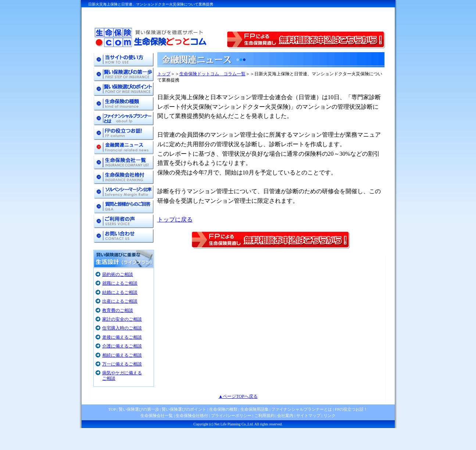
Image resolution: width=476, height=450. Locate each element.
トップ (164, 74)
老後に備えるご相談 (122, 337)
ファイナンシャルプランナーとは (302, 409)
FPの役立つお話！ (351, 409)
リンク (330, 415)
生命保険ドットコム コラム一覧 (212, 74)
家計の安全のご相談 (122, 319)
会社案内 (285, 415)
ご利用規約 (264, 415)
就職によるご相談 (120, 283)
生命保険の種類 (223, 409)
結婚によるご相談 (120, 292)
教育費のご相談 (118, 310)
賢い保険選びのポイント (184, 409)
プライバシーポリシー (231, 415)
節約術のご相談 (118, 274)
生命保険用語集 (255, 409)
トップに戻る (175, 219)
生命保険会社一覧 (157, 415)
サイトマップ (308, 415)
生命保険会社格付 (192, 415)
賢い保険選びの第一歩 (139, 409)
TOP (112, 409)
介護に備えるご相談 (122, 346)
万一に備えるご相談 (122, 364)
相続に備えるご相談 (122, 355)
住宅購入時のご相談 (122, 328)
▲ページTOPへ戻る (238, 396)
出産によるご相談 (120, 301)
